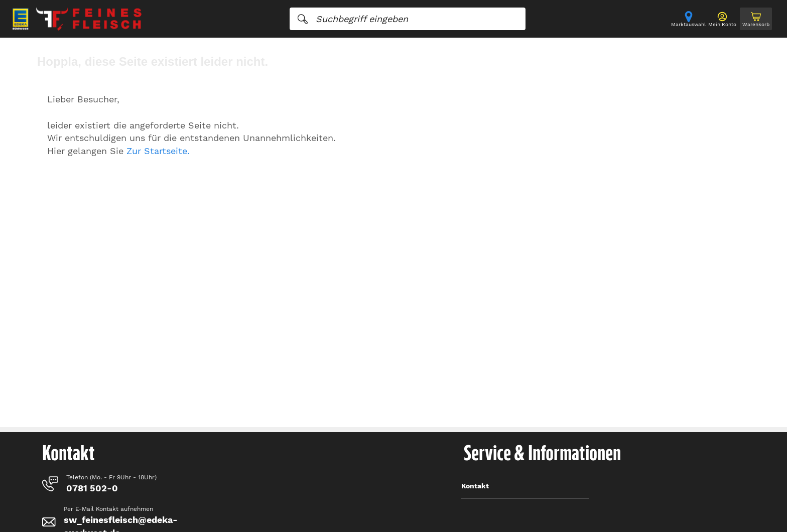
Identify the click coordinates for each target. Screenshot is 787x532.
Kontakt (475, 486)
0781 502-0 (92, 488)
